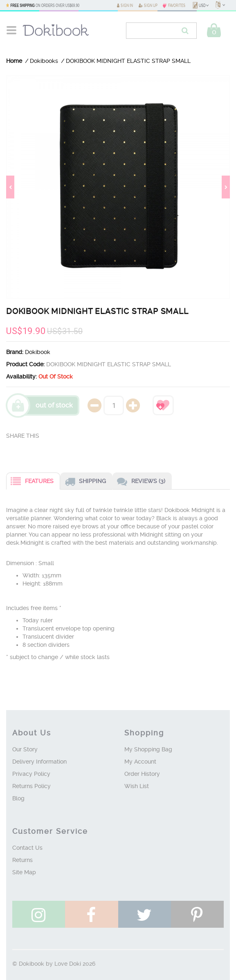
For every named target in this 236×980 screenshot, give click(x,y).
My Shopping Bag (148, 749)
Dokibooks (44, 61)
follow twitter (145, 915)
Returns (22, 860)
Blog (18, 798)
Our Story (25, 749)
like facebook (91, 915)
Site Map (24, 872)
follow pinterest (197, 915)
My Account (140, 762)
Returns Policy (31, 786)
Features (30, 482)
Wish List (137, 786)
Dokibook (38, 352)
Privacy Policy (31, 774)
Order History (142, 774)
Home (14, 61)
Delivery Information (39, 762)
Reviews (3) (139, 482)
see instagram (39, 915)
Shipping (83, 482)
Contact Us (27, 848)
